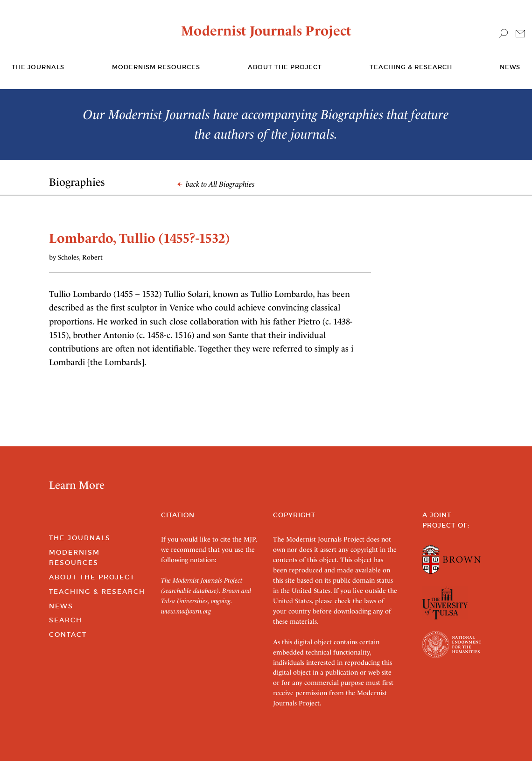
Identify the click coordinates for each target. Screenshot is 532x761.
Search (66, 620)
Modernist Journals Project (266, 31)
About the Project (285, 67)
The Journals (80, 538)
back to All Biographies (216, 184)
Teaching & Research (411, 67)
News (510, 67)
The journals (38, 67)
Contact (68, 634)
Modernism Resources (156, 67)
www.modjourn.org (186, 611)
